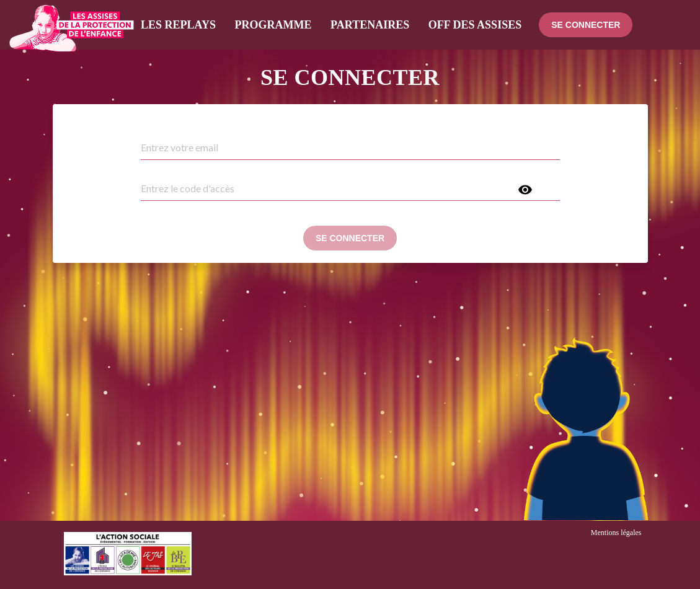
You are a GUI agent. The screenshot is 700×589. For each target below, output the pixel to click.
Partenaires (370, 25)
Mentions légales (616, 533)
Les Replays (178, 25)
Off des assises (475, 25)
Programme (273, 25)
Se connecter (586, 25)
